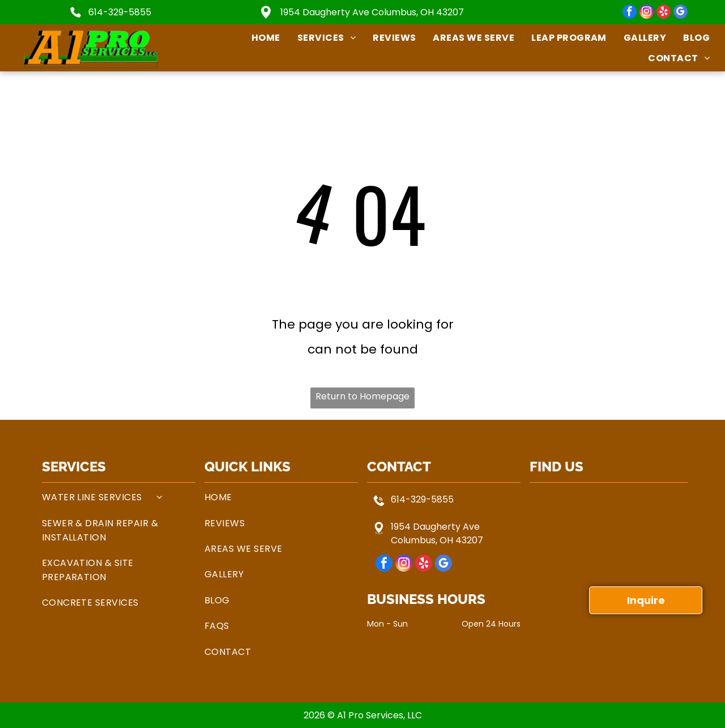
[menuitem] (257, 38)
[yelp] (664, 13)
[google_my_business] (681, 13)
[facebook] (630, 13)
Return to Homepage (362, 396)
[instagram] (647, 13)
